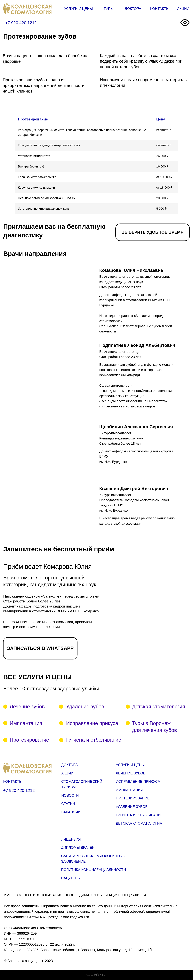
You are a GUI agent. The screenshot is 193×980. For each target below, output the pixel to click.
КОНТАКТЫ (160, 9)
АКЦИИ (183, 9)
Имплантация (26, 723)
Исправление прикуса (92, 723)
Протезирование (29, 740)
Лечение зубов (27, 707)
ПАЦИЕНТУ (71, 878)
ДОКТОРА (133, 9)
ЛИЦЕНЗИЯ (71, 839)
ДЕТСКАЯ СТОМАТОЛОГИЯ (139, 823)
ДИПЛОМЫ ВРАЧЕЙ (78, 847)
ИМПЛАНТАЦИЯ (129, 790)
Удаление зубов (85, 707)
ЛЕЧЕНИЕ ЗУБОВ (131, 773)
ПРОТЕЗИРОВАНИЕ (133, 798)
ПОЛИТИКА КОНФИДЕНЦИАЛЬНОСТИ (93, 870)
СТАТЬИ (68, 804)
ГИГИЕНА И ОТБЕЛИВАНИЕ (139, 815)
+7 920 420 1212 (21, 23)
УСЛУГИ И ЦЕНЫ (78, 9)
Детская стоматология (159, 707)
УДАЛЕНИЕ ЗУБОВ (132, 807)
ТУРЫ (109, 9)
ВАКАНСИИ (71, 812)
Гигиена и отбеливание (94, 740)
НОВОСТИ (70, 795)
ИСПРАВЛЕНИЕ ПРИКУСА (138, 781)
